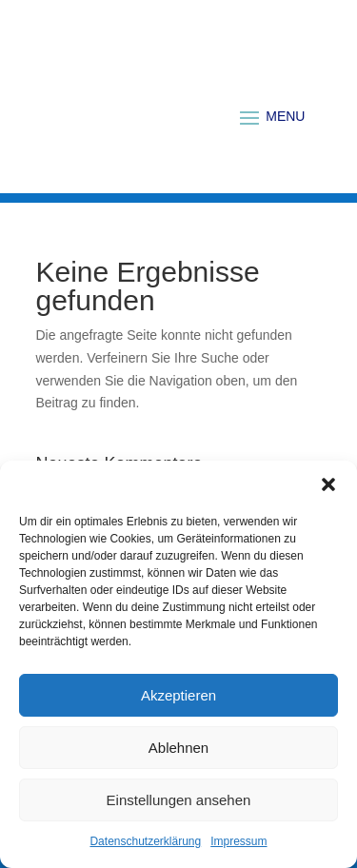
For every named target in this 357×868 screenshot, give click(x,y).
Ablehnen (178, 748)
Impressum (238, 841)
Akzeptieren (178, 695)
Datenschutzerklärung (145, 841)
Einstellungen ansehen (179, 800)
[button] (328, 484)
